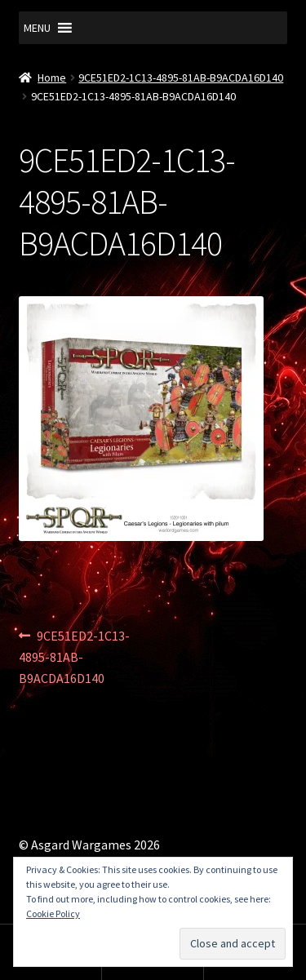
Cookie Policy (53, 913)
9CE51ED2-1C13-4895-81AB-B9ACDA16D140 (181, 78)
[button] (37, 28)
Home (52, 78)
